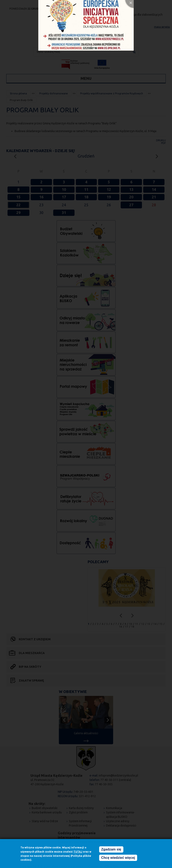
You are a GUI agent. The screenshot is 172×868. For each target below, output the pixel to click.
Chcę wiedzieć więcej (118, 858)
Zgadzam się (111, 850)
